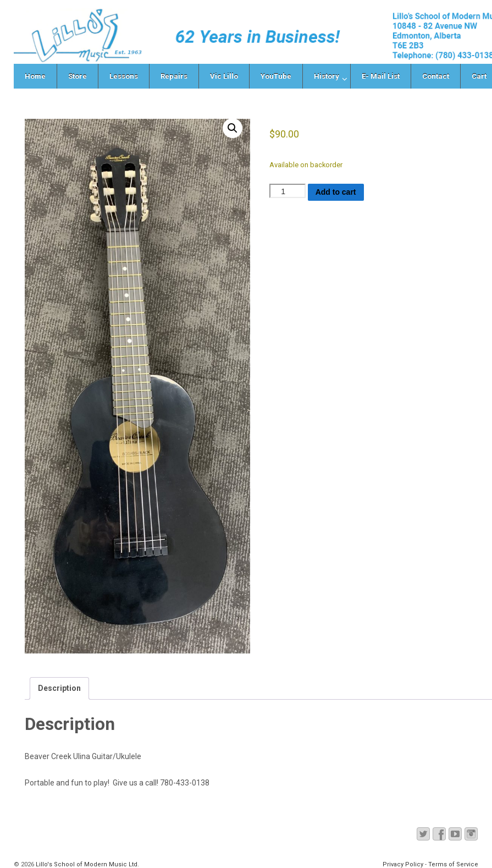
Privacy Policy (403, 864)
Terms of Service (453, 864)
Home (35, 76)
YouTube (276, 76)
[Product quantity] (288, 191)
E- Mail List (381, 76)
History (327, 76)
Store (78, 76)
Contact (436, 76)
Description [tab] (59, 688)
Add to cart (336, 192)
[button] (233, 128)
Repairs (174, 76)
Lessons (124, 76)
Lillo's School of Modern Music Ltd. (87, 864)
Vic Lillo (224, 76)
